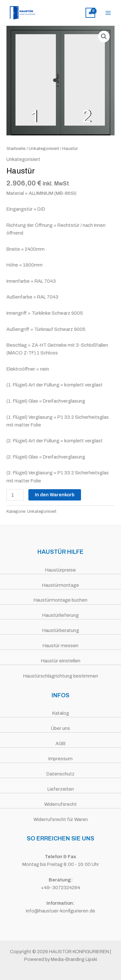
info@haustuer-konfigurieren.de (60, 911)
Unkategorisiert (44, 148)
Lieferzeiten (61, 789)
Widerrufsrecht (60, 804)
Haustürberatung (61, 630)
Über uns (60, 728)
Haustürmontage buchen (60, 600)
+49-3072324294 (61, 888)
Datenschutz (60, 774)
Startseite (16, 148)
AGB (60, 743)
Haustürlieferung (60, 615)
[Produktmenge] (15, 495)
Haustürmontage (60, 585)
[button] (104, 37)
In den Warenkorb (55, 495)
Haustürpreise (60, 570)
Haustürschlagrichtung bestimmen (61, 676)
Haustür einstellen (61, 661)
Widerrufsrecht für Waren (61, 819)
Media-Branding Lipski (74, 959)
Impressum (60, 759)
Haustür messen (60, 646)
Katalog (61, 713)
